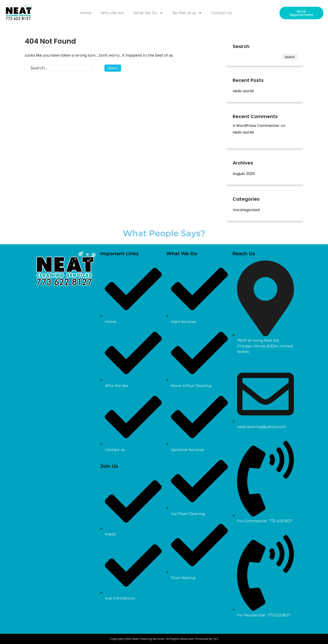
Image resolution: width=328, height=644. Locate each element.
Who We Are (112, 13)
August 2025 (244, 174)
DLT (216, 639)
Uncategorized (246, 210)
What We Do (148, 13)
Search (241, 47)
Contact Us (222, 13)
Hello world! (243, 91)
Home (86, 13)
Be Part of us (187, 13)
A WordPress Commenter (256, 126)
